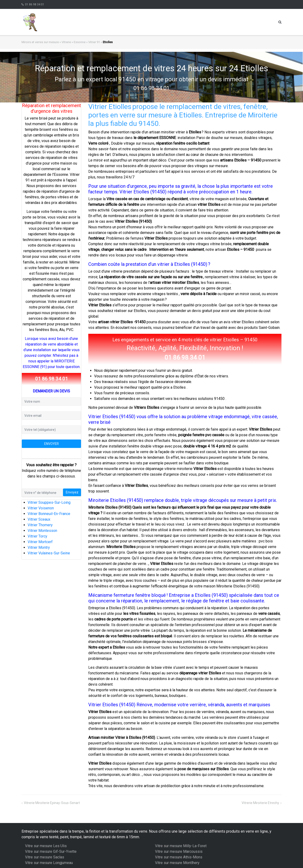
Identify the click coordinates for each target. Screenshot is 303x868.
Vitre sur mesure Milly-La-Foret (181, 846)
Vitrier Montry (39, 547)
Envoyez (72, 492)
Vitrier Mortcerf (40, 542)
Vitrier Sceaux (39, 519)
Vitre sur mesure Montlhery (177, 863)
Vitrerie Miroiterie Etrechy (260, 803)
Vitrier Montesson (42, 531)
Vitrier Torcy (37, 536)
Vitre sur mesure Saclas (45, 857)
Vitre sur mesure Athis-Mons (179, 857)
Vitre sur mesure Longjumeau (49, 863)
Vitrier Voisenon (41, 508)
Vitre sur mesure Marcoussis (179, 851)
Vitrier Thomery (40, 525)
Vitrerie (66, 42)
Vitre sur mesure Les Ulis (46, 846)
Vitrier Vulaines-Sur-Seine (49, 553)
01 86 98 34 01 (35, 4)
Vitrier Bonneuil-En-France (49, 514)
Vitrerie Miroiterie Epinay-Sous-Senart (52, 803)
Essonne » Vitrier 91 (87, 42)
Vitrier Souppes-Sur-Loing (49, 502)
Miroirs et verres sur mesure (40, 42)
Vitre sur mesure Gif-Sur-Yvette (51, 851)
